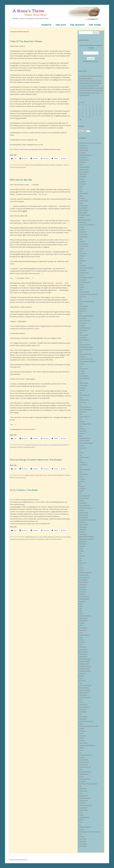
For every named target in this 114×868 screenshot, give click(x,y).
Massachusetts (83, 517)
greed (80, 393)
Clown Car (82, 256)
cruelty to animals (84, 292)
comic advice (82, 265)
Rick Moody (82, 680)
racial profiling (83, 649)
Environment (82, 323)
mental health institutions (86, 536)
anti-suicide (82, 181)
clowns (81, 258)
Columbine (82, 261)
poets (80, 608)
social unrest (82, 719)
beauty (81, 203)
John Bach (82, 462)
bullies (81, 239)
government (82, 388)
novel (49, 475)
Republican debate (84, 661)
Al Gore (81, 165)
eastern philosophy (48, 537)
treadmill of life (83, 796)
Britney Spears (83, 234)
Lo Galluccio (82, 488)
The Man (61, 25)
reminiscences (83, 656)
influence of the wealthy (86, 443)
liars (80, 484)
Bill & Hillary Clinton (84, 215)
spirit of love (82, 736)
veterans (81, 820)
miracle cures (83, 541)
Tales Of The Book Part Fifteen (26, 41)
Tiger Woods (82, 788)
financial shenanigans (85, 354)
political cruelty (83, 618)
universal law (83, 808)
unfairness (82, 803)
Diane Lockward (83, 306)
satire (80, 700)
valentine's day (83, 810)
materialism (82, 522)
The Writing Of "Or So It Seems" (88, 784)
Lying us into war (84, 498)
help (80, 405)
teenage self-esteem (85, 767)
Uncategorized (83, 800)
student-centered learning (87, 745)
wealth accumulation (85, 827)
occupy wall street (84, 577)
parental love (83, 589)
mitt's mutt (82, 546)
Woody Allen (82, 839)
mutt (80, 553)
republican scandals (85, 671)
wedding (81, 829)
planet (81, 604)
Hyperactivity (83, 431)
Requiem (81, 676)
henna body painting (85, 407)
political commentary (85, 616)
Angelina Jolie (83, 174)
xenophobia (82, 841)
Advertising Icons (84, 160)
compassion (82, 270)
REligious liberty (83, 652)
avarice (81, 196)
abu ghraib (82, 153)
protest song (82, 647)
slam (80, 714)
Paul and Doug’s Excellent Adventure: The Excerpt (36, 460)
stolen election (83, 743)
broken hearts (83, 237)
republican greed (84, 664)
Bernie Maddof (83, 205)
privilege (81, 640)
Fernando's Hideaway (85, 349)
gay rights (82, 371)
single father (82, 712)
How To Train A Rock (85, 424)
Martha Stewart (83, 515)
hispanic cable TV (84, 417)
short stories (82, 709)
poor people (82, 630)
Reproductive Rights (85, 659)
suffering (81, 748)
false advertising (84, 340)
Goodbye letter (83, 385)
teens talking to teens (85, 772)
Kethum (81, 476)
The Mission (77, 25)
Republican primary (84, 668)
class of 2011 (82, 253)
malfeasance (83, 503)
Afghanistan (82, 162)
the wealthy (82, 781)
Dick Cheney (82, 309)
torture (81, 793)
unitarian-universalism (85, 805)
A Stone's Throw (30, 445)
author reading (30, 475)
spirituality (59, 165)
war (80, 824)
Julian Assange (83, 464)
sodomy (81, 724)
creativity (81, 287)
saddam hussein (84, 692)
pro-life (81, 644)
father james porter (85, 345)
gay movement (83, 369)
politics (81, 625)
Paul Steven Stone (21, 167)
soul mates (82, 731)
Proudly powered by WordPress (18, 860)
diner (80, 313)
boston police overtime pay (87, 225)
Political (81, 613)
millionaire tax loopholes (86, 539)
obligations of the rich (85, 572)
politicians (82, 623)
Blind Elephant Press (31, 537)
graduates (82, 390)
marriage (81, 510)
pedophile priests (84, 599)
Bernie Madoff (83, 208)
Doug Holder (82, 318)
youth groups (83, 844)
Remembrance (83, 654)
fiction (41, 475)
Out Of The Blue (83, 582)
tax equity (82, 757)
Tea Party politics (84, 760)
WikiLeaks (82, 836)
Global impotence (84, 378)
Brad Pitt (81, 227)
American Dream (84, 169)
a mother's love (83, 148)
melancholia (82, 529)
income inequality (84, 440)
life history (82, 486)
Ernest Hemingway (84, 328)
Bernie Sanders (83, 210)
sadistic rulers (83, 695)
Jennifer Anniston (84, 457)
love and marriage (84, 496)
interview (81, 445)
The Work (95, 25)
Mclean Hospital (83, 524)
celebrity (81, 249)
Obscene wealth (84, 575)
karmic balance (38, 165)
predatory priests (84, 635)
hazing (81, 397)
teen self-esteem (84, 762)
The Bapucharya (84, 774)
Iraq (80, 450)
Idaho (80, 436)
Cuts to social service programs (88, 294)
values (81, 812)
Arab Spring (82, 184)
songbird (81, 728)
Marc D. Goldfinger (84, 505)
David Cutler (82, 297)
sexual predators (84, 707)
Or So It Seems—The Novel (24, 490)
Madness (81, 500)
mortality (81, 551)
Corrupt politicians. (84, 282)
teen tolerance (83, 764)
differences (82, 311)
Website (46, 25)
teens (80, 769)
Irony (80, 455)
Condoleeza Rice (84, 273)
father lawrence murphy (86, 347)
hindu (27, 165)
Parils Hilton (82, 592)
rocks (80, 683)
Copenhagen (83, 280)
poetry (81, 606)
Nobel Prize (82, 563)
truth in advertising (84, 798)
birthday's (82, 217)
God (37, 445)
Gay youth (82, 373)
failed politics (83, 337)
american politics (84, 172)
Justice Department (84, 469)
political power (83, 620)
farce (80, 342)
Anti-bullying (82, 177)
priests (81, 637)
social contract (83, 716)
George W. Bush (83, 376)
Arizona (81, 186)
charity (81, 251)
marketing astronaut (85, 508)
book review (82, 222)
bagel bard (82, 198)
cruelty (81, 289)
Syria (80, 752)
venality (81, 815)
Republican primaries (85, 666)
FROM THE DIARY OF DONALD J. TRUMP (90, 81)
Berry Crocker (83, 213)
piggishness (82, 601)
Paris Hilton (82, 594)
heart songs (82, 402)
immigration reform (84, 438)
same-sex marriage (84, 697)
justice (81, 467)
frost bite (81, 364)
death (80, 299)
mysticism (46, 165)
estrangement (83, 330)
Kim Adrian (82, 479)
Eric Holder (82, 325)
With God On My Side (21, 180)
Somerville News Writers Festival (88, 726)
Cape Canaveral (83, 246)
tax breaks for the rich (85, 755)
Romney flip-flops (84, 688)
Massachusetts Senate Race (87, 520)
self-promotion (83, 704)
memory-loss (83, 534)
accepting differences (85, 155)
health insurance (84, 400)
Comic (37, 475)
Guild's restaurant (84, 395)
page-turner (14, 539)
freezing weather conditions (87, 361)
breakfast (82, 229)
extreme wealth (83, 335)
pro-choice (82, 642)
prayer (81, 632)
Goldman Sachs (83, 383)
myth (80, 558)
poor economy (83, 628)
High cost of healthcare (86, 409)
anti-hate (81, 179)
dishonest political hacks (86, 316)
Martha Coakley (83, 512)
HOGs (80, 419)
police (80, 611)
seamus (81, 702)
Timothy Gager (83, 791)
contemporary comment (86, 277)
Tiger (80, 786)
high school (82, 412)
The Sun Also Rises (84, 779)
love (80, 493)
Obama (81, 570)
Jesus (80, 460)
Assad (80, 191)
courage (81, 285)
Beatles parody (83, 201)
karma (31, 165)
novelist (81, 568)
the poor (81, 776)
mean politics (83, 527)
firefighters (82, 357)
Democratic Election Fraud (86, 301)
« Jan (80, 119)
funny (45, 475)
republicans (82, 673)
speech (81, 733)
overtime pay (83, 584)
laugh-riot (81, 481)
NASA (80, 560)
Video (80, 822)
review (81, 678)
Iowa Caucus (82, 448)
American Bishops (84, 167)
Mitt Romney (82, 544)
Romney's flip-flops (84, 690)
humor (41, 445)
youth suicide (83, 846)
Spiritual (53, 165)
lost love (81, 491)
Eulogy (81, 333)
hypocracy (82, 433)
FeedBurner (95, 61)
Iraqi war (81, 452)
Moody (81, 548)
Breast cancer (83, 232)
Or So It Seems (66, 537)
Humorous (47, 445)
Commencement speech (86, 268)
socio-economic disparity (86, 721)
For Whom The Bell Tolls (86, 359)
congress (81, 275)
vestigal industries (84, 817)
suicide (81, 750)
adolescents (82, 157)
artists (80, 189)
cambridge (82, 241)
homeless (82, 421)
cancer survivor (83, 244)
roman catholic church (85, 685)
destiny (81, 304)
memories (82, 532)
